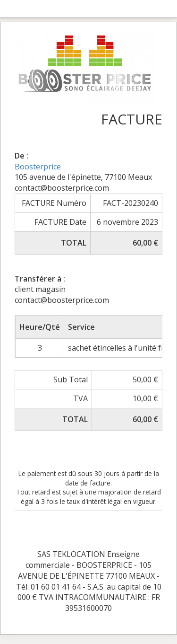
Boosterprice (38, 167)
